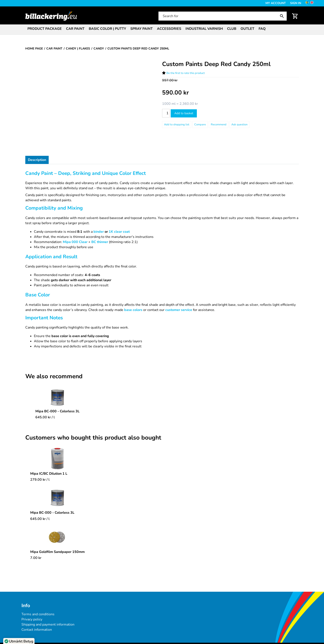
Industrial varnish (204, 29)
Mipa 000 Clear (76, 242)
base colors (133, 310)
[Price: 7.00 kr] (36, 558)
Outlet (247, 29)
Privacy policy (32, 619)
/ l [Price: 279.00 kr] (40, 480)
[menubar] (162, 29)
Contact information (37, 630)
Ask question (239, 125)
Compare (200, 125)
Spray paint (142, 29)
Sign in (296, 3)
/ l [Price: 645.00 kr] (45, 417)
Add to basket (184, 113)
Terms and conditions (38, 614)
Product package (45, 29)
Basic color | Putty (107, 29)
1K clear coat (119, 232)
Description (37, 160)
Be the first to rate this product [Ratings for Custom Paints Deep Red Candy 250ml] (186, 73)
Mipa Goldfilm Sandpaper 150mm (57, 552)
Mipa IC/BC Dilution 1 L (49, 474)
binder (99, 232)
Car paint (75, 29)
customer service (179, 310)
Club (232, 29)
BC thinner (100, 242)
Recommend (219, 125)
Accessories (169, 29)
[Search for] (222, 16)
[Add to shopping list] (177, 125)
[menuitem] (45, 28)
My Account (276, 3)
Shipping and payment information (48, 624)
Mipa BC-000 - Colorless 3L (57, 411)
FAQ (262, 29)
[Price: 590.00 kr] (176, 93)
